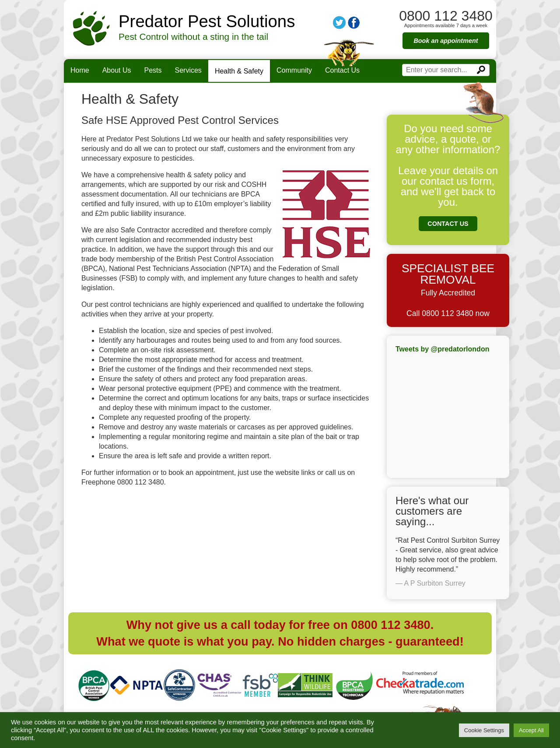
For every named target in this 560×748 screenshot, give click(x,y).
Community (294, 70)
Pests (153, 70)
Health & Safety (239, 71)
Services (188, 70)
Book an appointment (446, 41)
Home (80, 70)
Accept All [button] (531, 730)
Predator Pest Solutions (207, 21)
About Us (117, 70)
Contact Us (342, 70)
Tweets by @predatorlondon (442, 349)
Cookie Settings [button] (484, 730)
